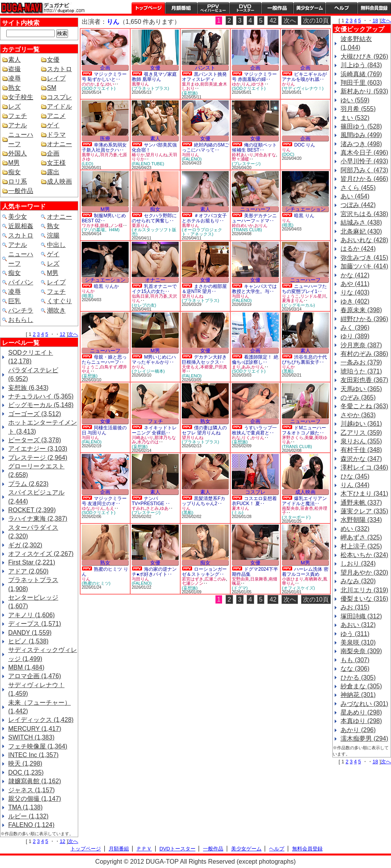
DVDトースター (245, 8)
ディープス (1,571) (35, 624)
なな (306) (355, 669)
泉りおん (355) (361, 441)
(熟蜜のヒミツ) (96, 583)
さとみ (152, 508)
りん (246, 84)
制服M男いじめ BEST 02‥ (104, 218)
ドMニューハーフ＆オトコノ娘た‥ (304, 430)
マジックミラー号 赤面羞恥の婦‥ (254, 77)
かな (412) (355, 275)
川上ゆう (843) (361, 65)
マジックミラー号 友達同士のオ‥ (104, 501)
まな (100, 84)
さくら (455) (358, 188)
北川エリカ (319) (364, 590)
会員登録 (374, 8)
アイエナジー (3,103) (38, 449)
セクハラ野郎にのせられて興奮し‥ (154, 218)
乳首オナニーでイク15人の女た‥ (154, 289)
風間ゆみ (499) (361, 135)
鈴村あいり (243, 155)
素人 (14, 60)
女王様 (56, 163)
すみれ (138, 508)
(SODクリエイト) (99, 88)
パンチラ (21, 310)
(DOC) (288, 154)
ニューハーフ (255, 209)
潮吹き (56, 310)
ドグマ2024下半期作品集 (255, 572)
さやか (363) (358, 415)
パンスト (205, 68)
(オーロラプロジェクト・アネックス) (202, 232)
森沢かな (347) (361, 459)
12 (63, 334)
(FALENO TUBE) (148, 164)
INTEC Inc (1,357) (33, 755)
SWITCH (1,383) (31, 737)
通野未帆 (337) (361, 503)
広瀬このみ (215, 579)
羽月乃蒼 (109, 155)
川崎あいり (143, 438)
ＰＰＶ (144, 849)
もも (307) (355, 660)
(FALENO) (192, 159)
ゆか (236, 84)
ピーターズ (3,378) (35, 440)
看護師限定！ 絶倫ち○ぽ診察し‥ (255, 360)
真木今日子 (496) (364, 153)
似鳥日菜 (140, 296)
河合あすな (265, 155)
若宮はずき (193, 579)
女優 (53, 60)
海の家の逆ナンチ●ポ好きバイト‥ (154, 572)
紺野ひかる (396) (364, 319)
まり (236, 367)
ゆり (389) (355, 336)
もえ (110, 508)
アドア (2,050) (28, 571)
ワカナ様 (90, 225)
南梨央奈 (291, 508)
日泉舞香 (259, 579)
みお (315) (355, 607)
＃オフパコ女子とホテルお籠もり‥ (204, 218)
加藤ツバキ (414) (364, 266)
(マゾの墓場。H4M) (101, 230)
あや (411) (355, 284)
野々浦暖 (240, 159)
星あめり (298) (361, 712)
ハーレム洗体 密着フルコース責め (305, 572)
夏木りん (240, 508)
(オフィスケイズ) (298, 588)
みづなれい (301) (364, 704)
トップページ (148, 8)
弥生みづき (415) (364, 258)
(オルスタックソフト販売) (154, 232)
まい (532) (355, 118)
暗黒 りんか (106, 286)
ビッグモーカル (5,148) (41, 405)
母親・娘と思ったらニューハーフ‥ (104, 360)
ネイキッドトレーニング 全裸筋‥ (154, 430)
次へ (73, 334)
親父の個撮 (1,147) (35, 799)
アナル (18, 125)
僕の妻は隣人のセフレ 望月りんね (204, 430)
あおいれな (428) (364, 240)
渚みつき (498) (361, 144)
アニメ (56, 116)
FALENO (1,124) (31, 825)
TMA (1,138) (25, 807)
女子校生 (21, 97)
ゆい (110, 84)
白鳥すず (109, 367)
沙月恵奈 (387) (361, 345)
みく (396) (355, 328)
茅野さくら (293, 438)
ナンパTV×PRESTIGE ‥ (151, 501)
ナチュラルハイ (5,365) (41, 396)
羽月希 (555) (358, 109)
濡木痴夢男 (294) (364, 739)
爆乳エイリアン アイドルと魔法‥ (304, 501)
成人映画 (59, 181)
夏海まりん (293, 300)
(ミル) (238, 513)
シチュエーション (305, 209)
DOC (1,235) (26, 772)
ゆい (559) (355, 100)
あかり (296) (358, 730)
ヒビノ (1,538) (28, 641)
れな (236, 438)
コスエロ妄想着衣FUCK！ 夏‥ (254, 501)
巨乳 (14, 301)
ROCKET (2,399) (32, 510)
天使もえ (190, 367)
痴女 (14, 172)
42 (273, 21)
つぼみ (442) (358, 205)
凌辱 (14, 78)
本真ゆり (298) (361, 721)
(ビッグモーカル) (298, 305)
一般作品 (277, 8)
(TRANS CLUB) (247, 230)
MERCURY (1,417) (35, 729)
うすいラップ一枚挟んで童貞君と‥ (254, 430)
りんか (88, 291)
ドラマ (56, 135)
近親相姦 (21, 226)
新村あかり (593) (364, 91)
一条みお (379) (361, 362)
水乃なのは (148, 442)
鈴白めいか (243, 225)
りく (246, 438)
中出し (56, 245)
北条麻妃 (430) (361, 231)
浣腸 (53, 235)
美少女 (18, 217)
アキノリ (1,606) (31, 615)
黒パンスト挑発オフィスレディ (204, 77)
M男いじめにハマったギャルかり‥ (154, 360)
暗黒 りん (304, 216)
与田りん (190, 155)
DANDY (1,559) (30, 633)
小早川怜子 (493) (364, 161)
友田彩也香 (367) (364, 380)
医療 (105, 138)
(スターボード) (296, 517)
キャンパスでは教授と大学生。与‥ (254, 289)
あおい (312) (358, 625)
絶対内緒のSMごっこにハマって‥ (205, 147)
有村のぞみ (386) (364, 354)
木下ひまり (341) (364, 494)
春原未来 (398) (361, 310)
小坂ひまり (293, 579)
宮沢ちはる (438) (364, 214)
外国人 (18, 153)
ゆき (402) (355, 301)
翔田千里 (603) (361, 83)
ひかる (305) (358, 678)
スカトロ (59, 69)
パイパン (21, 282)
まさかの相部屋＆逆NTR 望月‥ (204, 289)
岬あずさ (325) (361, 537)
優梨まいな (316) (364, 599)
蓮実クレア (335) (364, 511)
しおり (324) (358, 563)
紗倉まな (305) (361, 686)
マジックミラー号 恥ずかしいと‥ (104, 77)
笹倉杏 (307, 508)
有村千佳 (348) (361, 450)
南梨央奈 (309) (361, 651)
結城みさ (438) (361, 222)
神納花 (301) (358, 695)
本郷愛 (207, 367)
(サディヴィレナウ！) (303, 88)
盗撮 (14, 69)
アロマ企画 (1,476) (35, 676)
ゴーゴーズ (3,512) (35, 414)
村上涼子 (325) (361, 546)
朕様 (104, 225)
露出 (53, 172)
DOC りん (305, 145)
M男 (14, 163)
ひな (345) (355, 476)
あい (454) (355, 196)
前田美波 (209, 84)
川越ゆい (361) (361, 424)
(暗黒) (288, 225)
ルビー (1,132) (28, 816)
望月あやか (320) (364, 572)
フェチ (18, 116)
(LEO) (87, 164)
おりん (261, 225)
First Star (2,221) (32, 562)
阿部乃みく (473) (364, 170)
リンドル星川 (313, 296)
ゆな (86, 508)
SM (52, 88)
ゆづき (258, 84)
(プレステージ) (246, 164)
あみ (246, 367)
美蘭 (309, 438)
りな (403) (355, 292)
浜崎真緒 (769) (361, 74)
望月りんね (157, 155)
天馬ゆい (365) (361, 389)
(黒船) (288, 371)
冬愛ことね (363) (364, 406)
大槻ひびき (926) (364, 56)
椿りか (138, 155)
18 (375, 21)
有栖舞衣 (313, 579)
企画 (53, 153)
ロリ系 (18, 181)
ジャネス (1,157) (31, 790)
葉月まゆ (190, 84)
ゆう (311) (355, 634)
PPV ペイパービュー (213, 8)
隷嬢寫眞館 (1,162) (35, 781)
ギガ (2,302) (25, 545)
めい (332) (355, 529)
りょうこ (291, 296)
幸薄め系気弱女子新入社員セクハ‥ (104, 147)
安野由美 (240, 579)
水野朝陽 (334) (361, 520)
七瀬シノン (193, 583)
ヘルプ (341, 8)
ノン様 (116, 225)
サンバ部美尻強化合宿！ (154, 147)
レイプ (56, 78)
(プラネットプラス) (150, 88)
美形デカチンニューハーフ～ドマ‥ (254, 218)
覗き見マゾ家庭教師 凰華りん (154, 77)
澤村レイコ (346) (364, 467)
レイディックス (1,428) (41, 720)
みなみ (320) (358, 581)
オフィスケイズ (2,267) (41, 554)
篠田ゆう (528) (361, 126)
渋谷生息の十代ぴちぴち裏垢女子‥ (304, 360)
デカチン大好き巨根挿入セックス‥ (204, 360)
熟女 (14, 88)
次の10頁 (316, 21)
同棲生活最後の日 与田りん (104, 430)
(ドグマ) (240, 588)
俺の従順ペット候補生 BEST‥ (254, 147)
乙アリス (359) (361, 433)
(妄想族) (190, 93)
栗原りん (140, 225)
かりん (288, 84)
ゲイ (53, 125)
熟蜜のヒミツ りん (105, 572)
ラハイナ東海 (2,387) (38, 519)
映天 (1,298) (25, 764)
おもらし (21, 320)
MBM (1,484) (26, 667)
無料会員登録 (307, 849)
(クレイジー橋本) (148, 371)
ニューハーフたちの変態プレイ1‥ (304, 289)
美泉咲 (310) (358, 642)
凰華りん (140, 84)
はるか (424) (358, 249)
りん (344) (355, 485)
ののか (88, 84)
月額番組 (181, 8)
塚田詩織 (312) (361, 616)
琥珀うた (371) (361, 371)
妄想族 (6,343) (28, 388)
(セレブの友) (144, 305)
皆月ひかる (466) (364, 179)
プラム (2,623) (28, 484)
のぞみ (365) (358, 397)
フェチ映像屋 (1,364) (38, 746)
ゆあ (164, 508)
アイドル (59, 106)
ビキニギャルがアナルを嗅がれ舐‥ (304, 77)
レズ (14, 106)
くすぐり (59, 301)
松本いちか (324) (364, 555)
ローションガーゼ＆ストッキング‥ (204, 572)
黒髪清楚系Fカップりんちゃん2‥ (204, 501)
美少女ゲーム (309, 8)
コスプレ (59, 97)
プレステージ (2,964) (38, 458)
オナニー (59, 144)
